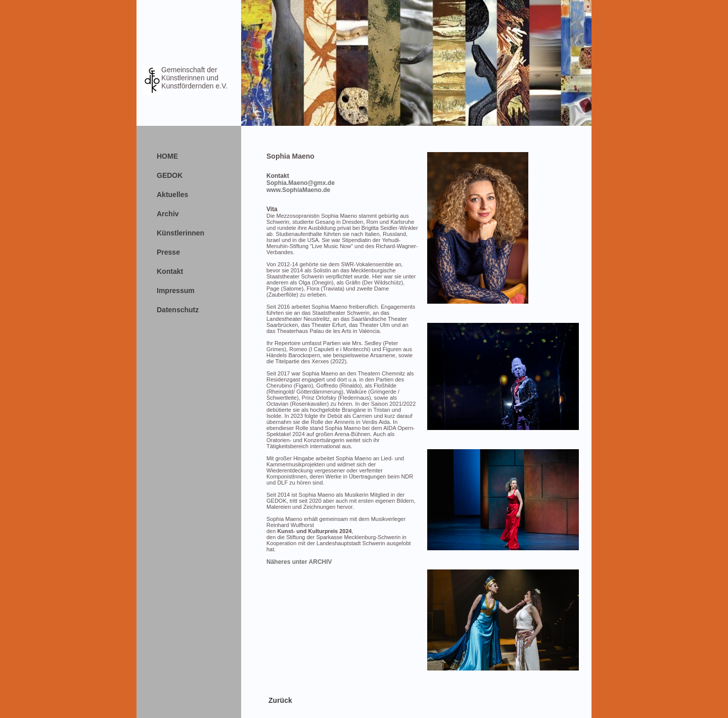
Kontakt (170, 271)
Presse (168, 252)
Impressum (176, 291)
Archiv (168, 214)
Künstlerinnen (180, 233)
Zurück (280, 700)
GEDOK (170, 175)
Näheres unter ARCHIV (299, 562)
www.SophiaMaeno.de (298, 190)
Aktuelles (172, 195)
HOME (167, 156)
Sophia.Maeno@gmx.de (301, 183)
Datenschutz (178, 310)
